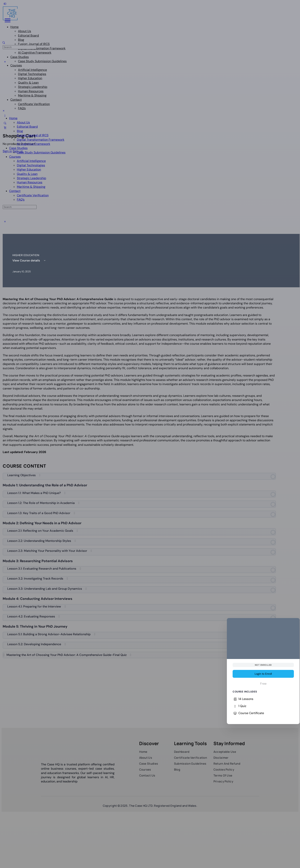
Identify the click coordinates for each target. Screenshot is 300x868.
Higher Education (26, 255)
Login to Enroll (263, 674)
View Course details (30, 260)
